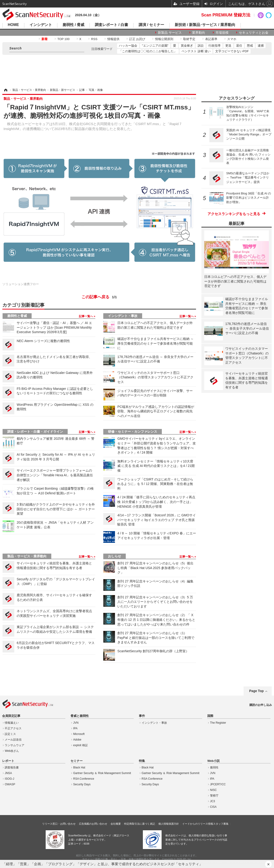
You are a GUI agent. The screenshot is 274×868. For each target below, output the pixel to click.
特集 (142, 761)
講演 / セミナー (151, 25)
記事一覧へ (86, 316)
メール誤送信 (13, 740)
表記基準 (211, 39)
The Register (218, 723)
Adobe (77, 740)
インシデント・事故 (123, 316)
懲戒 (250, 46)
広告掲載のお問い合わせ (93, 824)
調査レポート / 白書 (111, 25)
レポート (8, 761)
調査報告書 (12, 767)
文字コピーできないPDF (232, 51)
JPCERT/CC (218, 784)
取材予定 (189, 39)
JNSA (8, 773)
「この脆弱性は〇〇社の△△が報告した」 (148, 51)
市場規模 (222, 33)
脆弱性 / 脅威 (73, 25)
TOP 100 (63, 39)
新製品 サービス (170, 33)
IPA (75, 728)
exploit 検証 (81, 745)
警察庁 (214, 796)
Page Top (256, 691)
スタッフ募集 (221, 824)
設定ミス (10, 734)
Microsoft (79, 734)
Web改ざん (12, 751)
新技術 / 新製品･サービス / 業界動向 (205, 25)
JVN (76, 723)
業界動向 (199, 33)
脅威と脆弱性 (80, 716)
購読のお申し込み (261, 705)
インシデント (41, 25)
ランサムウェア (15, 745)
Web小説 (213, 761)
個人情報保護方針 (169, 824)
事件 (142, 716)
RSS (94, 39)
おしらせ (115, 556)
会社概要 (116, 824)
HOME (13, 25)
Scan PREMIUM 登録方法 (226, 15)
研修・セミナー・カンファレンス (133, 432)
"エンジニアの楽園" (155, 46)
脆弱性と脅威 (17, 316)
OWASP (10, 784)
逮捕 (261, 46)
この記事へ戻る (99, 297)
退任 (239, 46)
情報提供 (113, 39)
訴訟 (201, 46)
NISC (213, 790)
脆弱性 (214, 767)
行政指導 (215, 46)
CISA (213, 807)
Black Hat (79, 767)
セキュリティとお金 (254, 33)
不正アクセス (13, 728)
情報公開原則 (164, 39)
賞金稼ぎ (187, 46)
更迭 (228, 46)
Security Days (82, 784)
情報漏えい (12, 723)
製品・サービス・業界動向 (27, 556)
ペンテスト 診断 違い (196, 51)
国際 (210, 716)
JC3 (213, 801)
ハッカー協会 (128, 46)
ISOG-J (9, 779)
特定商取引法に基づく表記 (140, 824)
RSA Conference (84, 779)
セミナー (77, 761)
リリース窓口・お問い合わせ (59, 824)
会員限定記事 (11, 716)
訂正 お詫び (137, 39)
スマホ (232, 39)
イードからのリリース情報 (198, 824)
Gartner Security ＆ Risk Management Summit (102, 773)
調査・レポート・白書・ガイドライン (35, 432)
